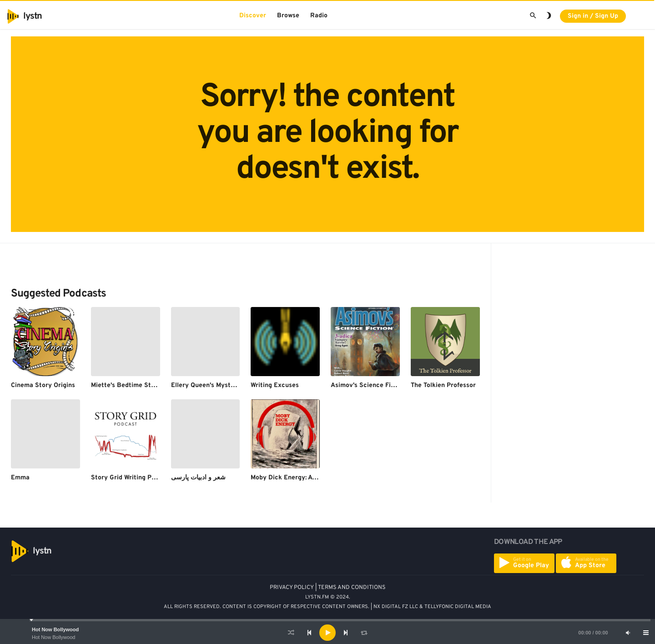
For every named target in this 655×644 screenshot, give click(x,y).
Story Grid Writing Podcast (131, 478)
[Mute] (628, 633)
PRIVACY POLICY (292, 588)
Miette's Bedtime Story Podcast (139, 385)
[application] (327, 633)
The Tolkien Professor (443, 385)
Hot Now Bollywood (55, 629)
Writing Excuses (275, 385)
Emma (20, 478)
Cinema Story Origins (43, 385)
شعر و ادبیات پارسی (198, 478)
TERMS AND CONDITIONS (352, 588)
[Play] (327, 633)
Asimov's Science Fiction (368, 385)
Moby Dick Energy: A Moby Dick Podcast (311, 478)
